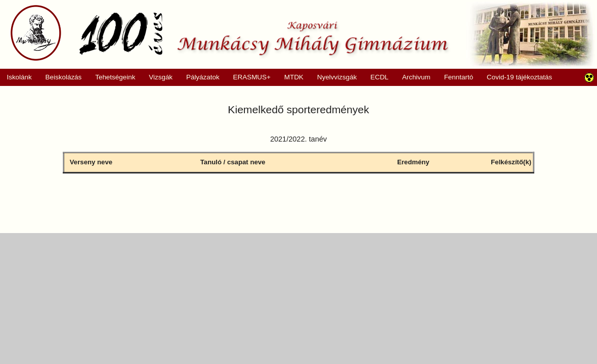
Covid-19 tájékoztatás (519, 77)
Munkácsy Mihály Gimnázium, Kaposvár (229, 33)
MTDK (290, 77)
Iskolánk (16, 77)
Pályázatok (200, 77)
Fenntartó (459, 77)
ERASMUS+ (248, 77)
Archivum (413, 77)
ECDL (379, 77)
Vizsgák (161, 77)
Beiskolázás (60, 77)
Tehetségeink (112, 77)
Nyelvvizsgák (333, 77)
